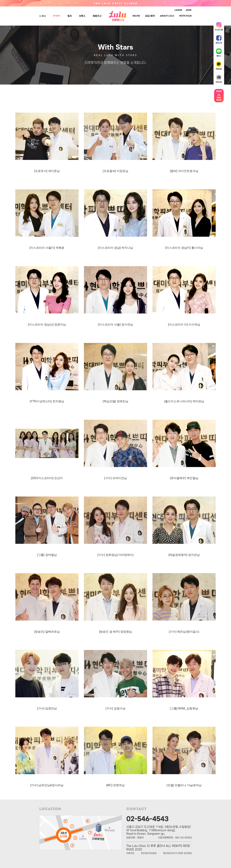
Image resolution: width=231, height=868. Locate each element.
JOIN (188, 10)
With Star (185, 16)
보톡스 (82, 16)
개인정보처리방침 (149, 853)
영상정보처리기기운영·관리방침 (177, 853)
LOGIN (178, 10)
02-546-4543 (147, 818)
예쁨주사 (97, 16)
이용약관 (130, 853)
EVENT (57, 16)
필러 (70, 16)
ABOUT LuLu (167, 16)
